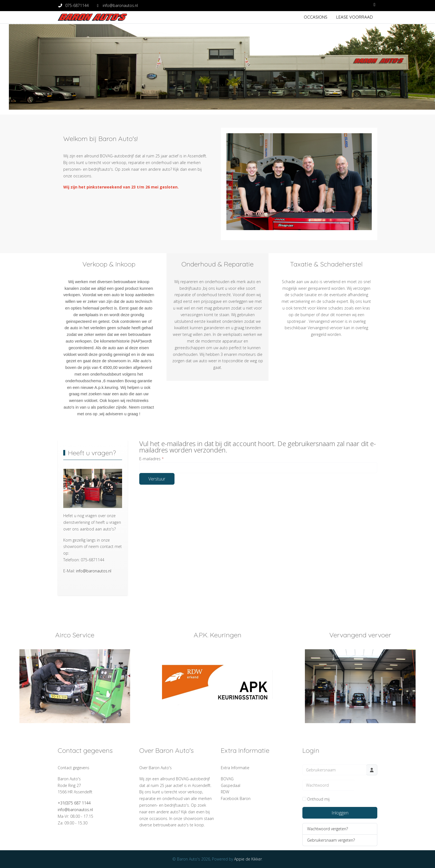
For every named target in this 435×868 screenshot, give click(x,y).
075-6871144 (77, 5)
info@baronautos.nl (120, 5)
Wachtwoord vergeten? (327, 829)
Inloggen (340, 813)
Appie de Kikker (248, 859)
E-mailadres (151, 459)
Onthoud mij (318, 799)
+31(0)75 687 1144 (74, 803)
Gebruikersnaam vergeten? (331, 840)
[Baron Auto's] (92, 17)
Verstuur (157, 479)
